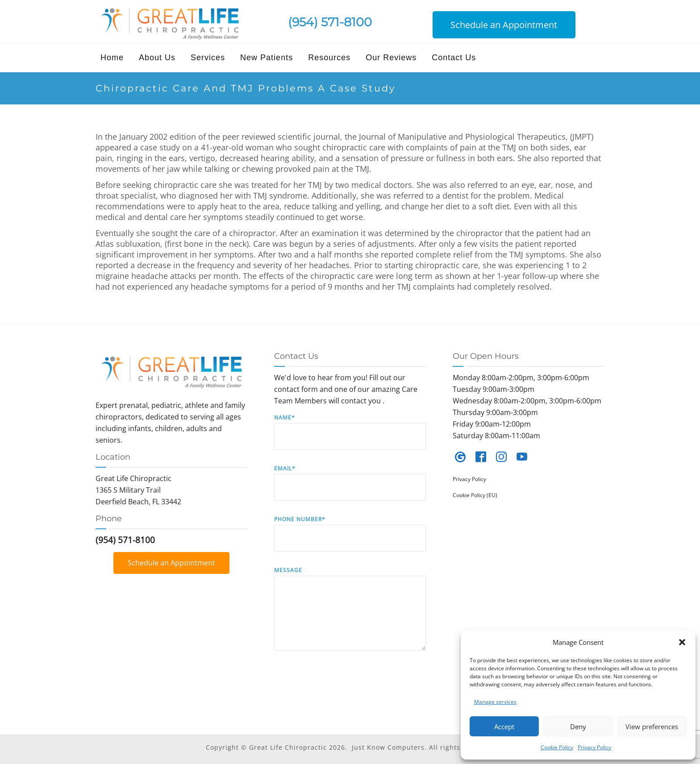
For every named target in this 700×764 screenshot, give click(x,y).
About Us (157, 58)
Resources (329, 58)
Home (112, 58)
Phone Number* (350, 540)
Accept (504, 727)
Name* (350, 438)
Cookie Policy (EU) (475, 495)
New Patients (267, 58)
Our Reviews (391, 58)
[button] (682, 642)
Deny (578, 727)
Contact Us (454, 58)
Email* (350, 489)
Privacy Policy (594, 747)
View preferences (652, 727)
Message (350, 615)
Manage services (495, 702)
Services (208, 58)
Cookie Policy (557, 747)
